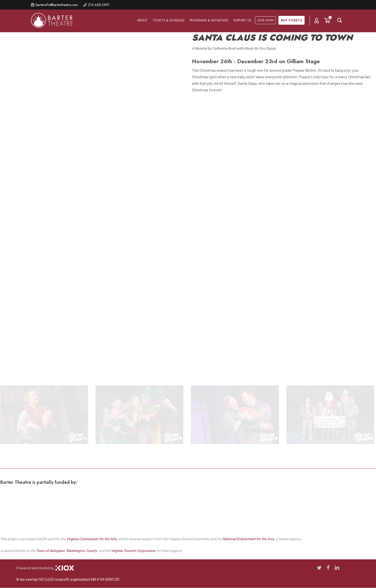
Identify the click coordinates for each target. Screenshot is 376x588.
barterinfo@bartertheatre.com (57, 5)
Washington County (81, 551)
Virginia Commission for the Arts (92, 539)
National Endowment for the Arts (248, 539)
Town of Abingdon (50, 551)
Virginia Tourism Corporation (133, 551)
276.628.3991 (99, 5)
